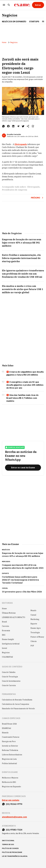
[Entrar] (38, 5)
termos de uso (8, 844)
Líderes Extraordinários (12, 755)
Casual (33, 615)
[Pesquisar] (9, 5)
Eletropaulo (21, 144)
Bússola (5, 733)
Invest (4, 648)
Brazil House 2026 (9, 724)
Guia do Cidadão (9, 672)
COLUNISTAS (7, 657)
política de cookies (10, 848)
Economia (6, 631)
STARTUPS (34, 22)
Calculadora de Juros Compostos (16, 704)
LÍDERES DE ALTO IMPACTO (14, 617)
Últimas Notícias (9, 613)
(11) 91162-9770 (14, 804)
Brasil (4, 622)
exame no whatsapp (15, 447)
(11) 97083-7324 (14, 830)
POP (32, 646)
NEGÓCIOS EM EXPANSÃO (14, 22)
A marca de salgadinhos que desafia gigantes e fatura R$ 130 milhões (25, 373)
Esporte (34, 624)
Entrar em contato (11, 800)
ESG (4, 635)
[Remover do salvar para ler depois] (33, 126)
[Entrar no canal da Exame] (23, 468)
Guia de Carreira (9, 685)
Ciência (34, 641)
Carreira (6, 626)
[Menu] (4, 5)
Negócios (10, 15)
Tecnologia (35, 633)
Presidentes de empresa (15, 190)
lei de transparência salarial (15, 856)
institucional (8, 841)
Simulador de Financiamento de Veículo (18, 709)
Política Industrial (9, 763)
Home (4, 42)
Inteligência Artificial (11, 644)
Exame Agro (36, 628)
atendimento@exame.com (14, 817)
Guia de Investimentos (11, 681)
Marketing (35, 619)
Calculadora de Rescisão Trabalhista (17, 700)
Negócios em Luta (9, 759)
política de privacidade (12, 852)
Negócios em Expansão (11, 787)
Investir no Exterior (10, 746)
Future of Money (37, 637)
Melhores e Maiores (10, 778)
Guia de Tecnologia (10, 677)
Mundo (33, 610)
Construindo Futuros (11, 737)
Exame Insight (8, 639)
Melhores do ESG (9, 782)
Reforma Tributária (10, 750)
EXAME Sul (7, 728)
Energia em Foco (9, 741)
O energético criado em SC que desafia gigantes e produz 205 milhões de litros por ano (25, 385)
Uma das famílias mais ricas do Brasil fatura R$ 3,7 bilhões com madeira (22, 398)
